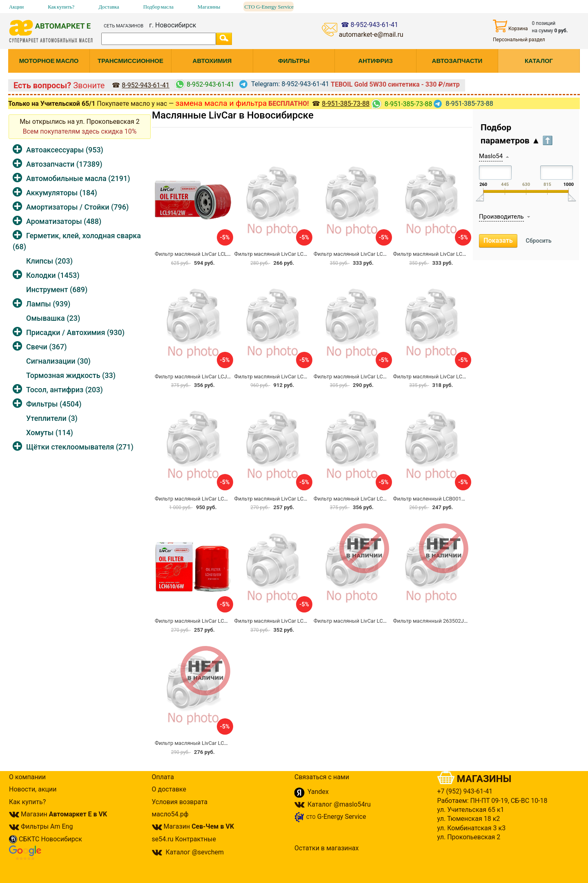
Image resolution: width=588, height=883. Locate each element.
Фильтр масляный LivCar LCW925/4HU (282, 621)
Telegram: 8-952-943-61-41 (284, 84)
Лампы (48, 304)
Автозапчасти (64, 164)
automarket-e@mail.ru (371, 35)
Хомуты (50, 433)
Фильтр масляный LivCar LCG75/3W (358, 499)
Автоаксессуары (65, 150)
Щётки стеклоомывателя (80, 447)
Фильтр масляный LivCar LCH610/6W (201, 621)
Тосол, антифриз (65, 390)
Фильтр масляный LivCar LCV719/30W (440, 377)
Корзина (510, 26)
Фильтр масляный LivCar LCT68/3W (199, 743)
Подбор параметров (517, 134)
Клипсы (49, 261)
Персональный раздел (519, 40)
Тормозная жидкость (71, 375)
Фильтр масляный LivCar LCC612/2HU (281, 499)
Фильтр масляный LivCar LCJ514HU (199, 377)
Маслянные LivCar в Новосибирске (233, 115)
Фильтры (54, 404)
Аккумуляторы (62, 193)
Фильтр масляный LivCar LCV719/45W (202, 499)
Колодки (53, 275)
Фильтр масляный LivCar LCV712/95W (361, 377)
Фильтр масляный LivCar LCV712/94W (282, 377)
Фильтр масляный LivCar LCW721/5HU (361, 621)
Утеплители (52, 418)
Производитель (501, 217)
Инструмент (57, 289)
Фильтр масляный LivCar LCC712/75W (441, 254)
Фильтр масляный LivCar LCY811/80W (282, 254)
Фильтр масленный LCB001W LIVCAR (439, 499)
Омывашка (53, 318)
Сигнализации (58, 361)
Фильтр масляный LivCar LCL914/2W (200, 254)
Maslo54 (491, 156)
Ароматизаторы (64, 221)
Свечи (46, 347)
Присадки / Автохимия (75, 332)
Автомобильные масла (78, 178)
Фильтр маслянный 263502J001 (433, 621)
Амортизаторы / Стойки (77, 207)
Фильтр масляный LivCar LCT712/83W (361, 254)
